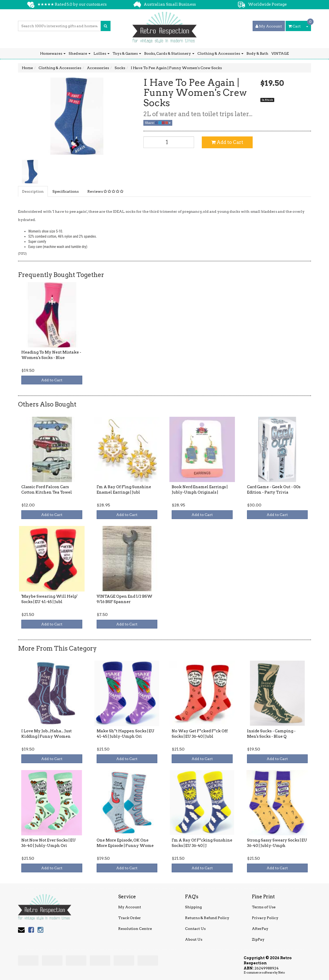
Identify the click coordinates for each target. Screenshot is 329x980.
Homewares (53, 53)
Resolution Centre (135, 929)
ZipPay (258, 939)
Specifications (66, 191)
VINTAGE (280, 53)
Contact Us (195, 929)
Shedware (80, 53)
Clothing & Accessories (220, 53)
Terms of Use (264, 907)
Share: (158, 123)
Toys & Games (127, 53)
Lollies (102, 53)
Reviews (105, 191)
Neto (281, 973)
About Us (194, 939)
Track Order (130, 918)
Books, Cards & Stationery (169, 53)
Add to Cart (227, 142)
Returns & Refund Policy (207, 918)
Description (33, 191)
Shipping (193, 907)
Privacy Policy (265, 918)
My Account (130, 907)
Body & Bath (257, 53)
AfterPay (260, 929)
